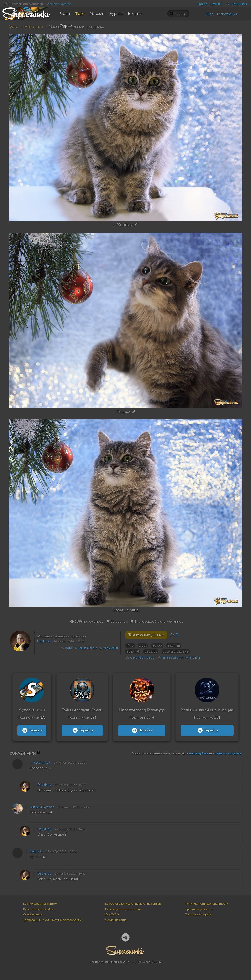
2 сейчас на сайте (59, 4)
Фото (14, 26)
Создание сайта (116, 920)
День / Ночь (236, 4)
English (202, 4)
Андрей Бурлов (42, 807)
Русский (216, 4)
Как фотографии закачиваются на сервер (133, 904)
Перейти (32, 730)
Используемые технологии (123, 909)
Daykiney (44, 641)
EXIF (174, 635)
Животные (34, 26)
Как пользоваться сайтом (40, 904)
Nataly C (36, 851)
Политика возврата (198, 914)
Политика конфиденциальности (206, 904)
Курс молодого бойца (38, 909)
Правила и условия (198, 909)
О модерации (33, 914)
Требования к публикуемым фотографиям (52, 920)
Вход (210, 14)
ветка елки (111, 648)
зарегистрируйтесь (228, 753)
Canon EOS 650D (142, 658)
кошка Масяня (88, 648)
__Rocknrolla (40, 763)
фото (69, 648)
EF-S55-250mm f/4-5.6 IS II (181, 658)
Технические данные (146, 635)
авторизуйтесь (199, 753)
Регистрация (227, 14)
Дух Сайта (112, 914)
